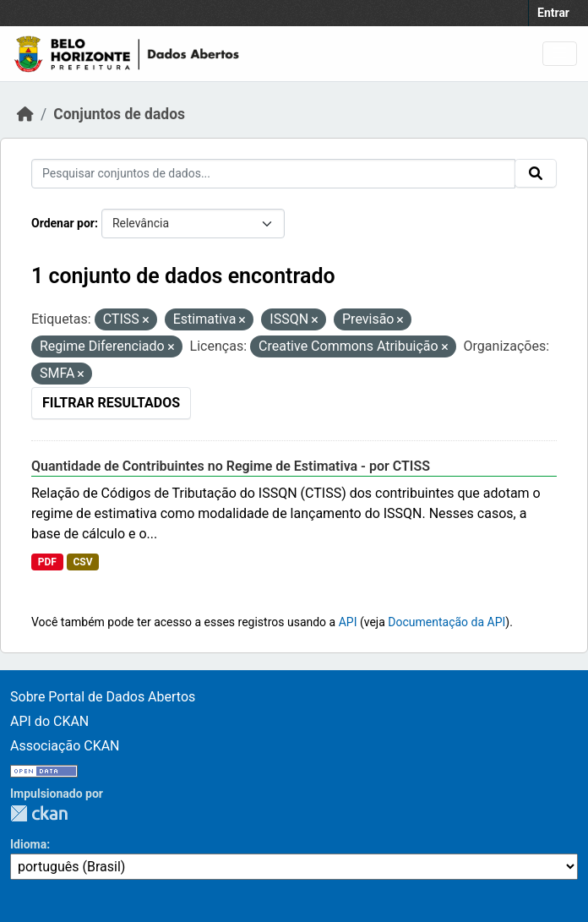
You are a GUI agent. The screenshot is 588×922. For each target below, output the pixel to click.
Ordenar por (63, 223)
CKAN (39, 813)
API (348, 622)
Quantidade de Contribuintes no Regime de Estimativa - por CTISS (231, 466)
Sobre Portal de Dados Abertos (103, 697)
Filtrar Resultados (111, 403)
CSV (82, 562)
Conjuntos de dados (119, 114)
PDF (47, 562)
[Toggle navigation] (560, 54)
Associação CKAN (65, 746)
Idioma (28, 844)
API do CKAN (49, 721)
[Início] (25, 114)
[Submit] (536, 173)
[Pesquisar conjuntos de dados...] (273, 174)
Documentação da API (446, 622)
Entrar (553, 13)
